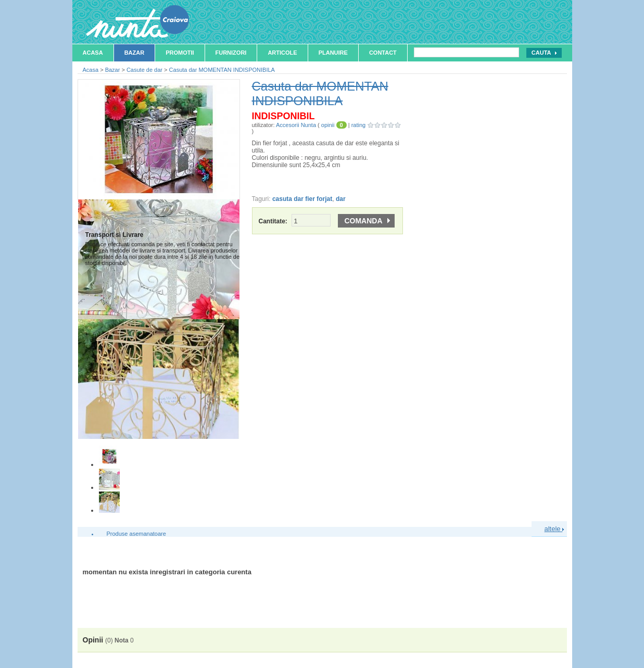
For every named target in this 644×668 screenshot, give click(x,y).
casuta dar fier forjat (302, 199)
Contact (383, 53)
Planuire (333, 53)
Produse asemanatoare (136, 534)
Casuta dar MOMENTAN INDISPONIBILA (222, 70)
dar (341, 199)
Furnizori (231, 53)
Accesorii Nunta (296, 125)
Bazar (135, 53)
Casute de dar (144, 70)
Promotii (180, 53)
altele (554, 529)
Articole (282, 53)
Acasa (93, 53)
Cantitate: (295, 221)
